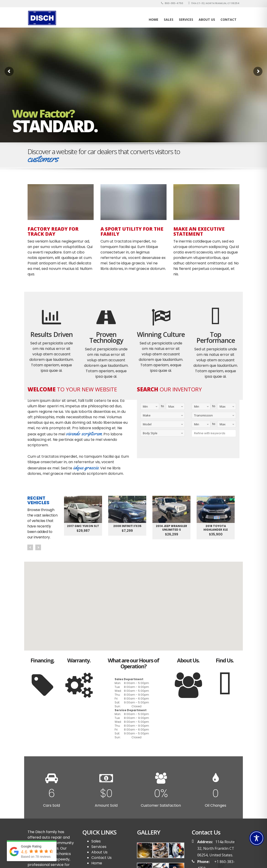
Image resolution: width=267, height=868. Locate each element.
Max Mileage (223, 407)
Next (38, 547)
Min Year (144, 407)
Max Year (170, 407)
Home (154, 19)
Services (186, 19)
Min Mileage (197, 407)
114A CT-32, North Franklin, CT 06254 (214, 3)
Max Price (221, 425)
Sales (96, 841)
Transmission (203, 415)
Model (147, 424)
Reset (186, 449)
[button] (133, 602)
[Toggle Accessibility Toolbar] (257, 838)
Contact (228, 19)
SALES (169, 19)
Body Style (150, 433)
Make (147, 415)
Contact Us (101, 858)
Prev (30, 547)
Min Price (195, 425)
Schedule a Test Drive (218, 152)
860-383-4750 (172, 3)
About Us (207, 19)
